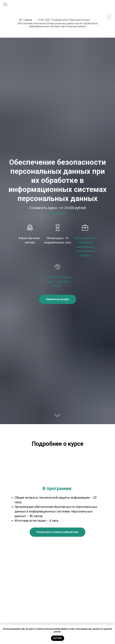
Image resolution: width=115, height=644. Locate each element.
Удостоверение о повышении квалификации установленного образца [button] (85, 247)
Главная (25, 20)
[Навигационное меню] (5, 5)
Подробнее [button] (58, 213)
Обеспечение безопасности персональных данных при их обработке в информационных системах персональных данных (58, 25)
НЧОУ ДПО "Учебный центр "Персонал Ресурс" (64, 20)
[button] (58, 299)
